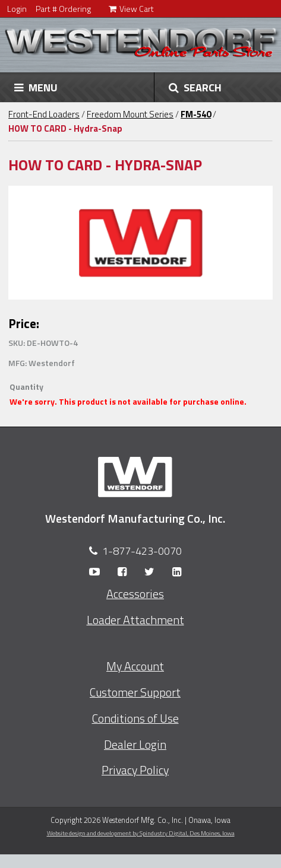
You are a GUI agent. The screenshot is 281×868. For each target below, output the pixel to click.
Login (17, 9)
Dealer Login (135, 745)
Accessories (135, 594)
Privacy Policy (135, 770)
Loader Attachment (135, 620)
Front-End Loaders (44, 114)
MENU (36, 87)
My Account (135, 666)
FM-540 (196, 114)
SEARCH (195, 87)
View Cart (131, 9)
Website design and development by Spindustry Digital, (141, 833)
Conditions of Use (135, 718)
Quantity (26, 387)
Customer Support (135, 692)
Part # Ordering (63, 9)
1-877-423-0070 (142, 551)
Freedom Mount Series (130, 114)
